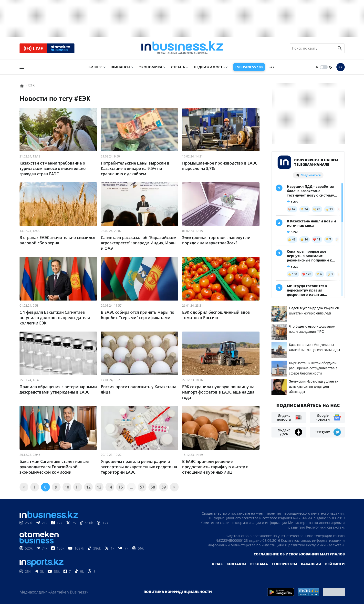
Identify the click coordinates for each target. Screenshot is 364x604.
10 (67, 487)
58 (153, 487)
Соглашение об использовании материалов (299, 554)
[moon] (331, 68)
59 (164, 487)
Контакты (236, 564)
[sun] (317, 68)
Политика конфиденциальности (178, 592)
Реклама (259, 564)
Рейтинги (335, 564)
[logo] (182, 49)
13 (99, 487)
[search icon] (340, 49)
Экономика (151, 68)
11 (78, 487)
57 (142, 487)
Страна (178, 68)
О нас (217, 564)
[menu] (22, 68)
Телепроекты (284, 564)
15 (121, 487)
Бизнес (95, 68)
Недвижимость (209, 68)
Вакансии (311, 564)
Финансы (121, 68)
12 (88, 487)
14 (110, 487)
